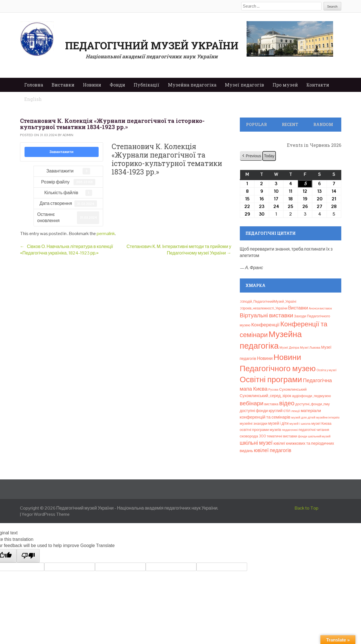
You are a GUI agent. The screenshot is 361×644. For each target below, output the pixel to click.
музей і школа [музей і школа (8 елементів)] (300, 424)
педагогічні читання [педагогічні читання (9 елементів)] (314, 430)
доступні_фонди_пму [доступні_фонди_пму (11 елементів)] (313, 404)
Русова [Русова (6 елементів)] (273, 390)
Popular (256, 124)
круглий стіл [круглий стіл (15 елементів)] (279, 411)
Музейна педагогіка (192, 85)
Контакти (318, 85)
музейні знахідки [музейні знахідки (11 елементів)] (254, 423)
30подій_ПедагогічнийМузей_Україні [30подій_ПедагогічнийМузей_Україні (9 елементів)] (268, 302)
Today (269, 156)
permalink (106, 234)
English (33, 99)
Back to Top (307, 508)
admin (68, 135)
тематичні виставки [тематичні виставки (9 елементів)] (282, 436)
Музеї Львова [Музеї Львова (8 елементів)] (310, 348)
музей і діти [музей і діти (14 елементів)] (278, 423)
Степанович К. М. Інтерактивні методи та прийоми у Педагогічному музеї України (179, 250)
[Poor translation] (28, 556)
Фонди (117, 85)
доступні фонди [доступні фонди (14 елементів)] (254, 411)
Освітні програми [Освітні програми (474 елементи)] (271, 379)
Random (323, 124)
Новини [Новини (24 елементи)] (265, 358)
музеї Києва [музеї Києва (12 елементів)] (321, 423)
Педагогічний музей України (152, 45)
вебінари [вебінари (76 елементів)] (252, 403)
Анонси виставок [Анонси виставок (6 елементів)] (320, 308)
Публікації (147, 85)
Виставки (63, 85)
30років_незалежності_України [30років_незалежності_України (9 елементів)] (264, 308)
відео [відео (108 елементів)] (287, 403)
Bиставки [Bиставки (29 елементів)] (298, 308)
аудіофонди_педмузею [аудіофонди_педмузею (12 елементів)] (311, 396)
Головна (34, 85)
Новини (92, 85)
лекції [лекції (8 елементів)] (295, 411)
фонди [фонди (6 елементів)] (303, 436)
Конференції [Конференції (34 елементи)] (265, 325)
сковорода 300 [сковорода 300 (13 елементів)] (253, 436)
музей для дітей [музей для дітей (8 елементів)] (303, 417)
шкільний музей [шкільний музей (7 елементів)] (319, 436)
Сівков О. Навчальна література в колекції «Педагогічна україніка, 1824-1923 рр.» (67, 250)
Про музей (285, 85)
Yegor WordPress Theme (46, 514)
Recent (290, 124)
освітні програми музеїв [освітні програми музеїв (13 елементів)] (261, 430)
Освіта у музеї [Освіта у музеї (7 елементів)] (326, 370)
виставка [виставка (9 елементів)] (271, 404)
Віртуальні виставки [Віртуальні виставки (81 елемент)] (267, 315)
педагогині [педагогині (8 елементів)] (290, 430)
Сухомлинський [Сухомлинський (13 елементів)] (293, 389)
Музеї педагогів (244, 85)
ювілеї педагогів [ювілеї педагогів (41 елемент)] (273, 450)
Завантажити (61, 152)
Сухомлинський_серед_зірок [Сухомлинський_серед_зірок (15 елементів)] (266, 396)
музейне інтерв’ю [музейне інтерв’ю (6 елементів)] (328, 417)
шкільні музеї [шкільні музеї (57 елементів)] (256, 443)
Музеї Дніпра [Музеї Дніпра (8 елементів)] (289, 348)
